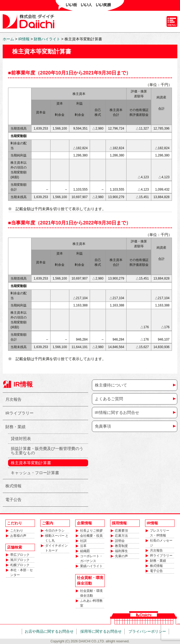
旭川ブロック (20, 560)
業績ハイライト (91, 566)
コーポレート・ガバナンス (91, 559)
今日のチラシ (55, 531)
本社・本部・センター (21, 573)
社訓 (83, 541)
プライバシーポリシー (147, 631)
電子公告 (13, 500)
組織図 (85, 551)
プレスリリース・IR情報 (160, 533)
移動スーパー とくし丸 (57, 538)
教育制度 (121, 546)
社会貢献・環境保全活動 (91, 593)
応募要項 (121, 531)
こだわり (17, 531)
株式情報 (13, 486)
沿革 (83, 546)
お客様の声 (18, 536)
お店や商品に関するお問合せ (49, 631)
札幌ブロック (20, 565)
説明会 (120, 541)
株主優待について (111, 385)
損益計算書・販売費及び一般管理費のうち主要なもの (47, 451)
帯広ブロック (20, 555)
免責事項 (103, 426)
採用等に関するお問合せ (101, 631)
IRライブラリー (19, 413)
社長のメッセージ (161, 543)
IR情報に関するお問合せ (117, 412)
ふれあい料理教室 (91, 603)
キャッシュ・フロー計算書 (35, 473)
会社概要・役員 (91, 536)
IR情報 (23, 384)
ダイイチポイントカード (56, 548)
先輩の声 (121, 556)
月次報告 (13, 399)
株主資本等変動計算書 (31, 463)
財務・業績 (15, 427)
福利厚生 (121, 551)
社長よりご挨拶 (91, 531)
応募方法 (121, 536)
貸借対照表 (21, 439)
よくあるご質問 (109, 399)
